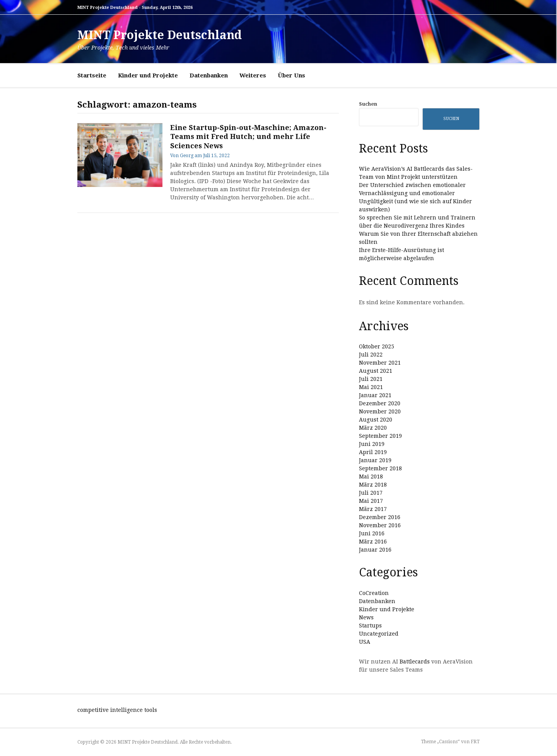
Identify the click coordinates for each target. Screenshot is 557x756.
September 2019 (380, 436)
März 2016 (373, 542)
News (366, 617)
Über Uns (291, 75)
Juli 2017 (371, 493)
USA (365, 642)
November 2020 (380, 411)
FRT (475, 742)
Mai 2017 (371, 501)
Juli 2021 (371, 379)
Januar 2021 (375, 395)
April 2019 (373, 452)
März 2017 (373, 509)
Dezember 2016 (380, 517)
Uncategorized (379, 634)
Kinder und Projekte (148, 75)
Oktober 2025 (377, 346)
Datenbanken (209, 75)
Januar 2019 (375, 460)
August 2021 (376, 371)
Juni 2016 (372, 533)
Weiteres (253, 75)
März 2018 (373, 485)
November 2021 (380, 363)
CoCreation (374, 593)
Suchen (368, 104)
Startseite (92, 75)
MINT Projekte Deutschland (160, 35)
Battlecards (415, 662)
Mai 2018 (371, 477)
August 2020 (376, 420)
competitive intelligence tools (117, 710)
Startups (370, 626)
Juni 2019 (372, 444)
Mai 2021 (371, 387)
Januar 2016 (375, 550)
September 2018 (380, 468)
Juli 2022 (371, 355)
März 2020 (373, 428)
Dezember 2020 (380, 403)
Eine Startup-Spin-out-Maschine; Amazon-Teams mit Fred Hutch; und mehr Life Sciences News (248, 137)
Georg (187, 156)
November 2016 (380, 525)
